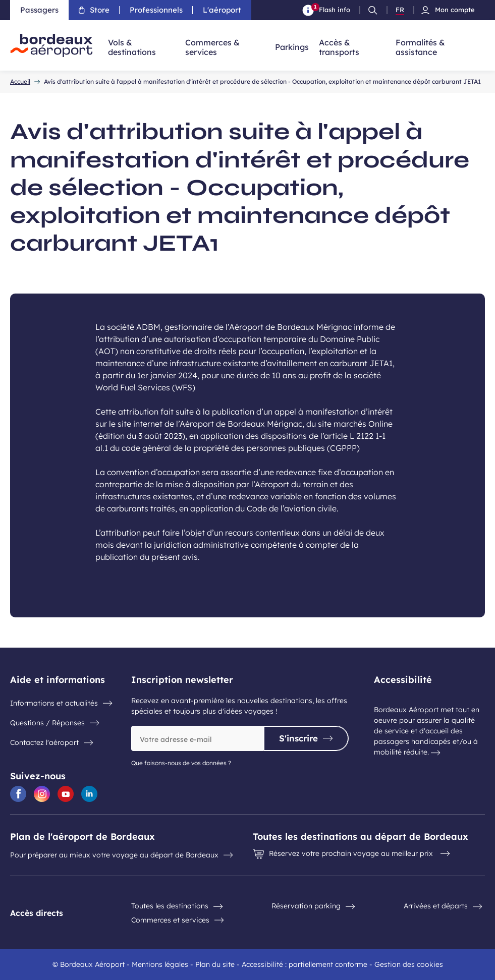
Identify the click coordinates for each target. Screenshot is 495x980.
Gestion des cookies (409, 964)
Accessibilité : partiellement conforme (305, 964)
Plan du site (215, 964)
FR (400, 10)
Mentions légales (160, 964)
